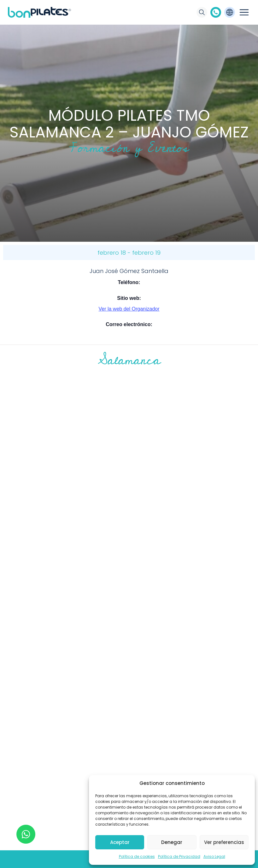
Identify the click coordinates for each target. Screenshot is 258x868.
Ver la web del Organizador (129, 309)
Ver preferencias (224, 842)
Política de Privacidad (179, 856)
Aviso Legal (214, 856)
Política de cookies (137, 856)
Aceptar (120, 842)
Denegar (172, 842)
